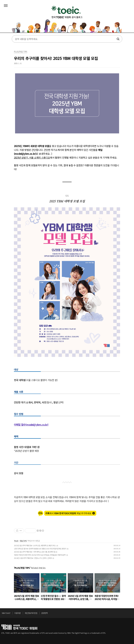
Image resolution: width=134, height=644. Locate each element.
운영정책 (44, 613)
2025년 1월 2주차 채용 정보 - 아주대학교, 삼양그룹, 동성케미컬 (35, 552)
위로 (132, 614)
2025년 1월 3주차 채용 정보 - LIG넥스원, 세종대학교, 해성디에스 (35, 545)
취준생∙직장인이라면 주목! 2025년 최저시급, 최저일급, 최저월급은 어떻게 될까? (40, 555)
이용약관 (18, 613)
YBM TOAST (6, 613)
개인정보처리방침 (31, 613)
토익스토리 (67, 18)
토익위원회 (19, 627)
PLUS (16, 541)
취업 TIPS (23, 541)
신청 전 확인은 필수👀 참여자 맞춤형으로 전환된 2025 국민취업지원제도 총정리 (40, 549)
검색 (118, 39)
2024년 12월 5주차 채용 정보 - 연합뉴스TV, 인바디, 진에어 (33, 558)
